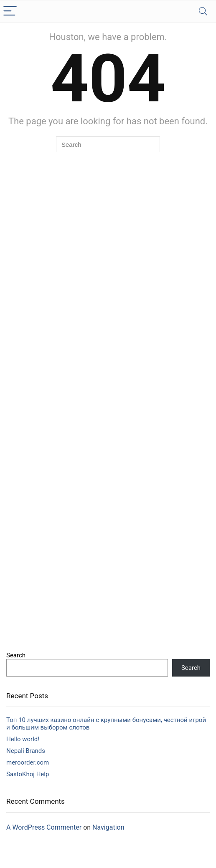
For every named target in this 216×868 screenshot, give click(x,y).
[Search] (203, 11)
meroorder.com (28, 762)
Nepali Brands (26, 751)
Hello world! (23, 739)
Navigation (108, 827)
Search (16, 655)
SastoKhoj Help (28, 774)
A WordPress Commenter (44, 827)
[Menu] (10, 11)
